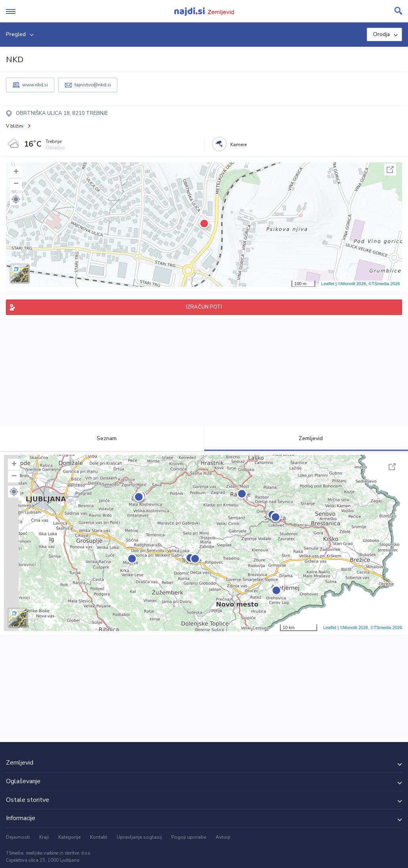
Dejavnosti (18, 837)
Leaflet (328, 284)
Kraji (44, 837)
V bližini (15, 126)
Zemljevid (306, 438)
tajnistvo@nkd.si (93, 85)
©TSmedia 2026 (384, 284)
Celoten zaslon (390, 170)
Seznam (102, 438)
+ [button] (16, 172)
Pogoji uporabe (189, 837)
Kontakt (99, 837)
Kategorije (69, 837)
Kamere (238, 145)
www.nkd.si (35, 85)
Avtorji (223, 837)
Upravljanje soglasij (139, 837)
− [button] (16, 184)
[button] (16, 199)
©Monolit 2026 (352, 284)
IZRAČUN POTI (204, 307)
